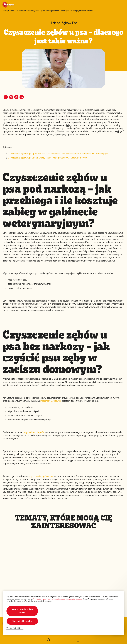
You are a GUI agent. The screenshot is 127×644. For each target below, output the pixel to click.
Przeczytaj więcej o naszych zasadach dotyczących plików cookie (57, 599)
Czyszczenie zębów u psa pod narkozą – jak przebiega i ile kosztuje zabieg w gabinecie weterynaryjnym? (59, 154)
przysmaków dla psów (34, 432)
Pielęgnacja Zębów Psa (39, 11)
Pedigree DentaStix (51, 401)
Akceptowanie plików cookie (22, 611)
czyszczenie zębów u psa (41, 476)
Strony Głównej (9, 11)
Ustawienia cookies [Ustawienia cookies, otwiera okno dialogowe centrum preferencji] (15, 628)
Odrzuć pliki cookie (22, 621)
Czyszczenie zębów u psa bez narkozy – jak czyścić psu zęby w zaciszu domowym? (48, 158)
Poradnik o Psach (22, 11)
